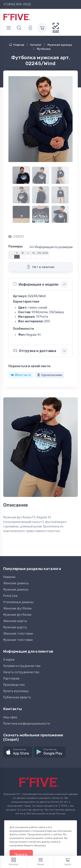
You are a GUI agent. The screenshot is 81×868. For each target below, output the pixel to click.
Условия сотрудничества (22, 666)
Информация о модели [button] (36, 284)
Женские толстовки (18, 634)
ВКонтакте (21, 375)
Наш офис (10, 717)
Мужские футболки (17, 615)
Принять (21, 855)
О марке (9, 660)
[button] (18, 752)
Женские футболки (17, 608)
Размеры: (16, 246)
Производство (14, 685)
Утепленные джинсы (18, 602)
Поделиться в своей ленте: (30, 366)
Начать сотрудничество (21, 672)
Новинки (9, 577)
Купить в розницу (16, 691)
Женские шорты (15, 621)
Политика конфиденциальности (27, 724)
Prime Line (10, 596)
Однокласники (49, 375)
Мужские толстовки (18, 640)
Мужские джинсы (16, 590)
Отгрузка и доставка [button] (35, 351)
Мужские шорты (15, 627)
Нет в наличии (40, 267)
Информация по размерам (51, 247)
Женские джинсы (16, 583)
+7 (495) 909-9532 (17, 4)
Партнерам (11, 679)
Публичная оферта (17, 697)
